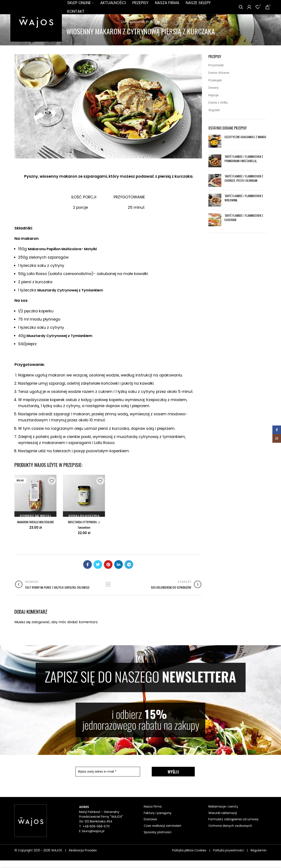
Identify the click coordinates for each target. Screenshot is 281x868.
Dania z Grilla (218, 110)
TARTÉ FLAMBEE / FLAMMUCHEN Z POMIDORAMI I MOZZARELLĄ (244, 166)
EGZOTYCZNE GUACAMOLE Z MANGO (245, 144)
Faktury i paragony (158, 821)
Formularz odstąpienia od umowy (233, 827)
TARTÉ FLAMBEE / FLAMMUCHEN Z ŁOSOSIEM (244, 225)
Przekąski (215, 88)
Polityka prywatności (228, 858)
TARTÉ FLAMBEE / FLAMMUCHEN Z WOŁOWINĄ (244, 205)
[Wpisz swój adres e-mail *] (108, 779)
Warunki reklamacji (223, 821)
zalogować (41, 630)
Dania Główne (133, 29)
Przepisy (153, 29)
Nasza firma (153, 814)
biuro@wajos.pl (93, 839)
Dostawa (150, 827)
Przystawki (216, 73)
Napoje (214, 103)
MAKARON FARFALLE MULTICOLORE (35, 532)
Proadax (91, 858)
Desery (214, 95)
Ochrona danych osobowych (230, 833)
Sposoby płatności (158, 840)
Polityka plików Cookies (189, 858)
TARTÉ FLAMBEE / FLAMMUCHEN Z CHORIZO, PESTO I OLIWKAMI (244, 186)
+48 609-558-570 (96, 834)
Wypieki (214, 118)
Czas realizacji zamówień (162, 833)
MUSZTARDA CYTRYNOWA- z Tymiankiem (84, 532)
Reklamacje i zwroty (223, 814)
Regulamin (259, 858)
